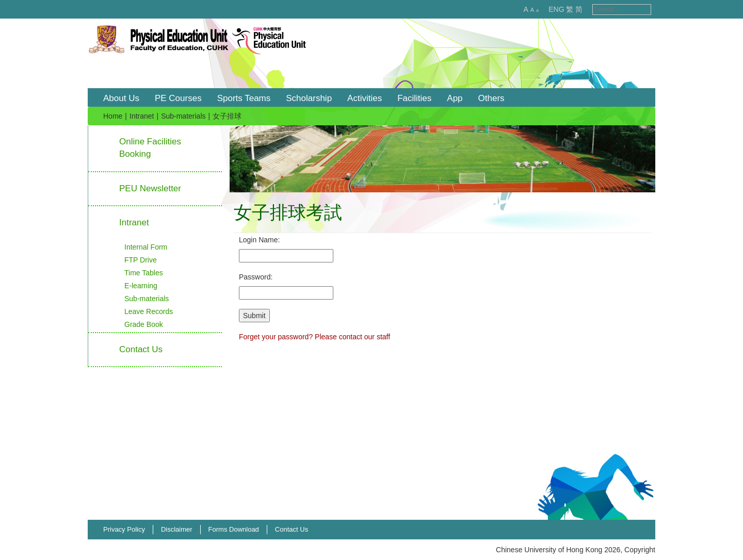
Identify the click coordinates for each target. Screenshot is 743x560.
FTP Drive (141, 260)
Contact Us (292, 529)
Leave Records (149, 311)
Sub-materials (183, 116)
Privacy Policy (124, 529)
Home (113, 116)
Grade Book (144, 324)
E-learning (141, 286)
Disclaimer (177, 529)
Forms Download (234, 529)
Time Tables (144, 273)
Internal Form (146, 247)
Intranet (142, 116)
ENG (545, 9)
